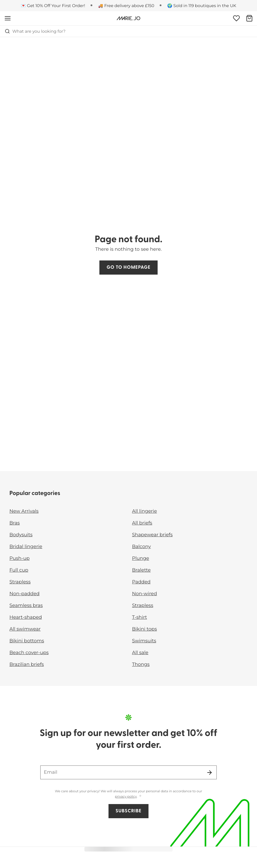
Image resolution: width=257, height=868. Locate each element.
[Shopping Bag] (249, 18)
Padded (141, 582)
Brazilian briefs (27, 665)
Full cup (19, 570)
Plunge (141, 558)
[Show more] (140, 796)
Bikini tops (144, 629)
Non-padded (24, 594)
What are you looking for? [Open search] (35, 31)
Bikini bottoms (27, 641)
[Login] (236, 18)
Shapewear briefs (152, 535)
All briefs (142, 523)
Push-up (20, 558)
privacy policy (126, 796)
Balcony (141, 547)
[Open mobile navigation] (8, 18)
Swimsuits (144, 641)
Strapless (20, 582)
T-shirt (140, 617)
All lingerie (145, 511)
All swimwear (25, 629)
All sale (140, 653)
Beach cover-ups (29, 653)
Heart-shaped (26, 617)
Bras (15, 523)
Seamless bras (26, 606)
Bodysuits (21, 535)
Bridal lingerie (26, 547)
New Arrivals (24, 511)
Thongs (141, 665)
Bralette (141, 570)
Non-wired (145, 594)
